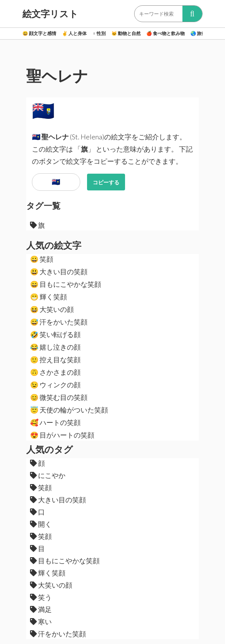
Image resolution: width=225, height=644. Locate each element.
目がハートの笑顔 (62, 435)
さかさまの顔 (55, 372)
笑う (41, 597)
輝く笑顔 (48, 297)
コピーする (106, 182)
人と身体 (74, 33)
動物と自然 (126, 33)
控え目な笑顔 (55, 360)
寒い (41, 622)
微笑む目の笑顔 (59, 397)
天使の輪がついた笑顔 (69, 410)
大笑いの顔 (52, 309)
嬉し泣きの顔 (55, 347)
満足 (41, 609)
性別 (99, 33)
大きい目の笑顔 (59, 272)
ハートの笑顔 (55, 422)
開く (41, 524)
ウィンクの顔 (55, 385)
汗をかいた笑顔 (59, 322)
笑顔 (42, 259)
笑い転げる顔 (55, 334)
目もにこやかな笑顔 (66, 284)
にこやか (48, 475)
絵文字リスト (50, 14)
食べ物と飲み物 (166, 33)
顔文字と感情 (39, 33)
